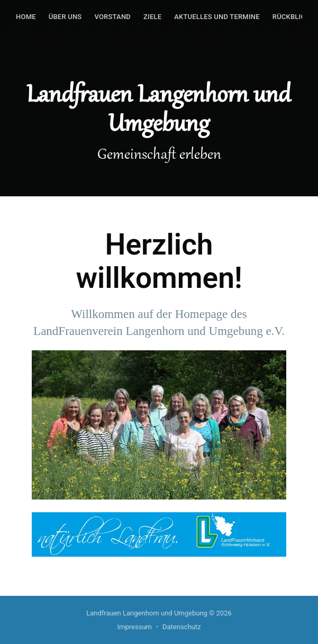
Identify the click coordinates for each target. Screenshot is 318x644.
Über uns (65, 17)
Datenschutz (181, 627)
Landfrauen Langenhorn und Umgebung (147, 613)
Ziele (152, 17)
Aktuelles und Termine (217, 17)
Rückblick (291, 17)
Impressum (135, 627)
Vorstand (112, 17)
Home (26, 17)
